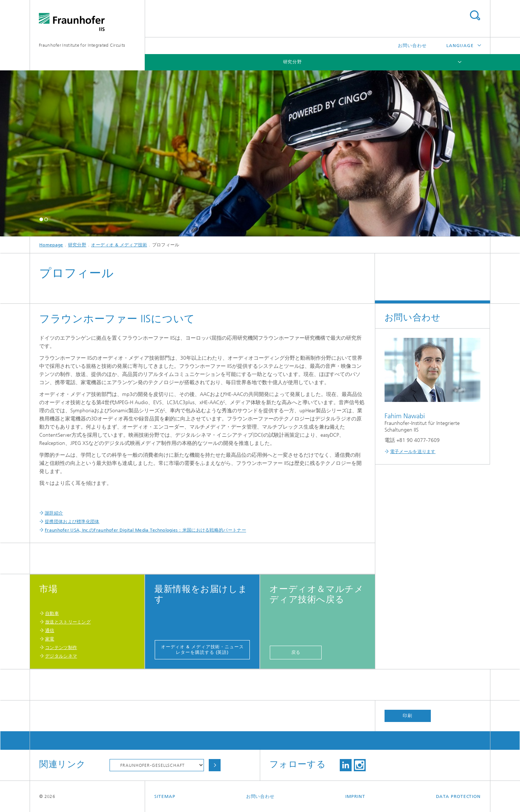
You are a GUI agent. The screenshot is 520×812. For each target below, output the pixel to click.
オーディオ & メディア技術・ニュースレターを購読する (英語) (202, 650)
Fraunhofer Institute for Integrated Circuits (82, 45)
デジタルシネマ (61, 656)
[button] (41, 219)
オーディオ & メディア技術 (119, 245)
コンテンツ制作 (61, 648)
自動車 (52, 613)
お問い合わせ (412, 46)
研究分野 (293, 62)
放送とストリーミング (68, 622)
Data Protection (459, 796)
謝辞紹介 (54, 513)
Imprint (355, 796)
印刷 (407, 716)
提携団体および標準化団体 (72, 522)
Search (475, 15)
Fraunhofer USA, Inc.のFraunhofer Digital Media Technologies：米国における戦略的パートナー (145, 530)
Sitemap (165, 796)
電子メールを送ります (413, 452)
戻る (296, 652)
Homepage (51, 245)
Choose (215, 765)
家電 (50, 639)
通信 (50, 630)
